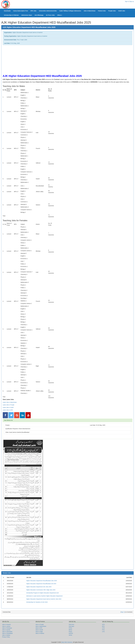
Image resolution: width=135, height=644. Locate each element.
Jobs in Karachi (6, 624)
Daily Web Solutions (67, 642)
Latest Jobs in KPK (8, 410)
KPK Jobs (33, 11)
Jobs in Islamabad (7, 632)
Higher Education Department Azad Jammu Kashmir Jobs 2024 (44, 599)
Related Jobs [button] (7, 573)
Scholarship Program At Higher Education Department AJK (42, 593)
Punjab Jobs (112, 11)
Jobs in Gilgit (39, 632)
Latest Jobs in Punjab (8, 405)
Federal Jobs (102, 11)
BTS (103, 626)
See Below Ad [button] (8, 420)
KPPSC (71, 633)
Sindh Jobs (122, 11)
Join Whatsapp (39, 15)
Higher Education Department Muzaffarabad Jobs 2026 (41, 581)
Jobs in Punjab (40, 624)
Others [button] (60, 15)
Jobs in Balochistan (90, 11)
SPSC (71, 635)
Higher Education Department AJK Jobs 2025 (39, 587)
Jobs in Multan (6, 635)
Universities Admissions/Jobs (48, 11)
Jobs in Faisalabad (7, 633)
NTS (103, 624)
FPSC (70, 628)
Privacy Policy (6, 637)
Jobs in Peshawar (7, 628)
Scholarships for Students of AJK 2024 (37, 602)
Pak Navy (71, 626)
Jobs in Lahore (6, 626)
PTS (103, 630)
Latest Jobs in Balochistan (10, 402)
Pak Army (71, 624)
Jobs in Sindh (39, 630)
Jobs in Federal (40, 633)
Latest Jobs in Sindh (8, 407)
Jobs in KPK (39, 628)
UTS (103, 632)
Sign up (132, 1)
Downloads (7, 11)
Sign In (123, 612)
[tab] (67, 420)
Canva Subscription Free (21, 11)
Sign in (127, 1)
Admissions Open (27, 15)
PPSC (71, 632)
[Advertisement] (54, 59)
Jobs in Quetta (6, 630)
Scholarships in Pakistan (11, 15)
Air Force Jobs (50, 15)
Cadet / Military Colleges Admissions (70, 11)
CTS (103, 628)
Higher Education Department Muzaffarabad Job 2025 (41, 584)
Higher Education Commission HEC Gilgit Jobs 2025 (41, 590)
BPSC (71, 630)
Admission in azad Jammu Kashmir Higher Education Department (44, 596)
